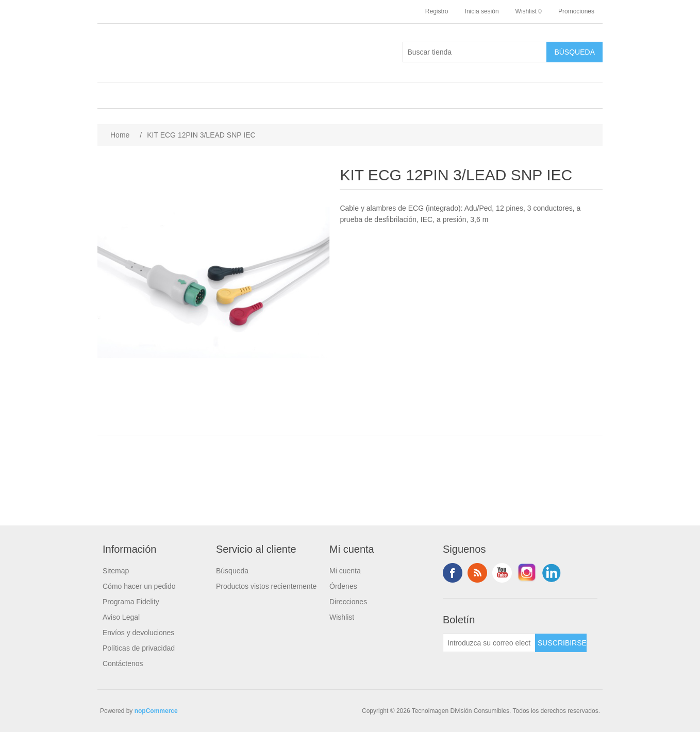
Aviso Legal (121, 617)
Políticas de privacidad (139, 648)
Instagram (527, 573)
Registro (437, 11)
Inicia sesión (482, 11)
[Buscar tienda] (475, 52)
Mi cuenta (345, 571)
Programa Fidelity (131, 602)
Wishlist (342, 617)
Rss (477, 573)
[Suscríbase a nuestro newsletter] (489, 643)
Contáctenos (123, 663)
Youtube (502, 573)
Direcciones (348, 602)
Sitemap (116, 571)
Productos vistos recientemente (266, 586)
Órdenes (343, 586)
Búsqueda (232, 571)
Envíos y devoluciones (138, 633)
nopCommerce (156, 711)
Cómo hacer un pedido (139, 586)
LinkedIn (552, 573)
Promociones (576, 11)
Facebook (453, 573)
